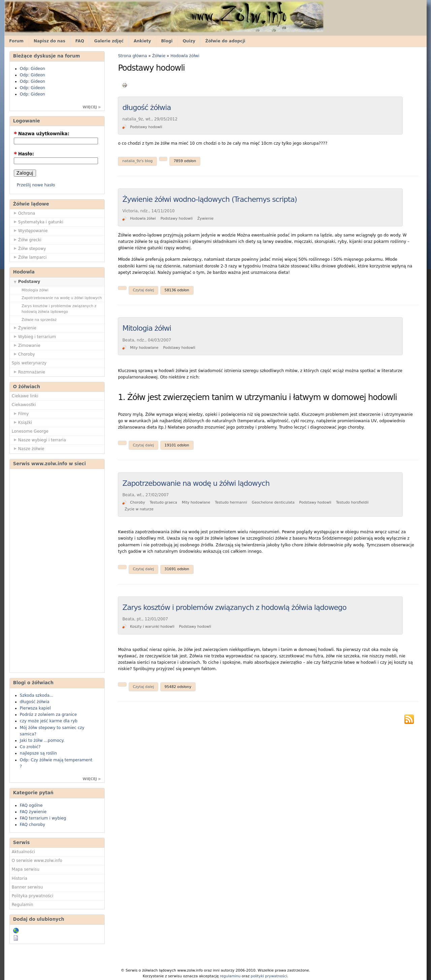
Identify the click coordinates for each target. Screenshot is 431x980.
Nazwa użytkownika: (42, 134)
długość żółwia (35, 702)
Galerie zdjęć (109, 41)
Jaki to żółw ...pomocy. (42, 740)
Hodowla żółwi (185, 56)
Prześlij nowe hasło (36, 185)
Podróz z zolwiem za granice (48, 715)
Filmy (20, 413)
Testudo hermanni (231, 502)
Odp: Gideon (32, 69)
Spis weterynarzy (29, 363)
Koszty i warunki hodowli (152, 627)
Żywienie (24, 328)
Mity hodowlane (144, 348)
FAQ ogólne (31, 805)
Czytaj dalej (143, 290)
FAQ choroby (32, 825)
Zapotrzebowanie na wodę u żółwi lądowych (62, 298)
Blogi (167, 41)
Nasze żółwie (28, 448)
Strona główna (132, 56)
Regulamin (23, 905)
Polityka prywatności (32, 896)
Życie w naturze (139, 509)
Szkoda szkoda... (37, 695)
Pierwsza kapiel (35, 708)
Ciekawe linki (25, 396)
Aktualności (23, 852)
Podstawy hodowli (146, 127)
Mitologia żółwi (35, 290)
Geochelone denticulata (273, 502)
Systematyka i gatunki (38, 222)
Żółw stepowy (29, 248)
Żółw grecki (27, 240)
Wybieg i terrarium (34, 336)
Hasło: (24, 154)
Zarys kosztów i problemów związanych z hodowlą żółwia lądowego (59, 309)
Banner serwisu (27, 887)
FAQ (80, 41)
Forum (16, 41)
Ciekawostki (24, 405)
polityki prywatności (269, 976)
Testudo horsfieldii (352, 502)
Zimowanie (26, 345)
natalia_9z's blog (137, 161)
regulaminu (230, 976)
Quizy (189, 41)
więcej (90, 107)
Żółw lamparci (29, 257)
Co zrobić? (30, 747)
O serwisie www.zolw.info (37, 861)
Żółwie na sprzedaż (39, 320)
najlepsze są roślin (38, 753)
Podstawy (26, 281)
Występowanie (30, 230)
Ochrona (24, 213)
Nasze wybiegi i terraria (39, 440)
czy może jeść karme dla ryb (49, 721)
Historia (20, 878)
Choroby (23, 354)
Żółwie (159, 56)
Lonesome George (30, 431)
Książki (22, 422)
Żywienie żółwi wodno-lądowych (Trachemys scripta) (209, 199)
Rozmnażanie (28, 372)
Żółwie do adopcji (225, 41)
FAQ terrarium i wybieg (43, 818)
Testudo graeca (163, 502)
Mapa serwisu (26, 869)
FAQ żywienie (33, 812)
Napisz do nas (49, 41)
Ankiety (142, 41)
